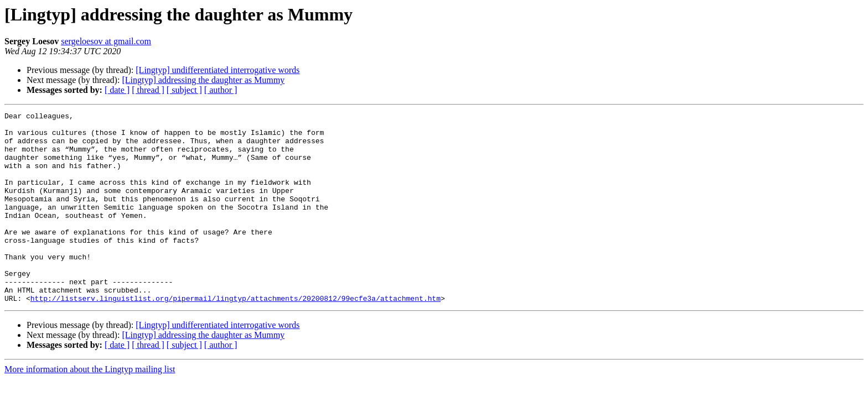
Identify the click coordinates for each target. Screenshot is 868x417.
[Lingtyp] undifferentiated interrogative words (218, 70)
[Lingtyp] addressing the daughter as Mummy (203, 80)
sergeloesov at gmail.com (106, 41)
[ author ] (221, 90)
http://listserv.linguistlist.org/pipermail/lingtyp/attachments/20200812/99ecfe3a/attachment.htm (236, 336)
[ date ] (117, 90)
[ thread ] (148, 90)
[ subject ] (184, 90)
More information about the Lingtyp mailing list (90, 407)
